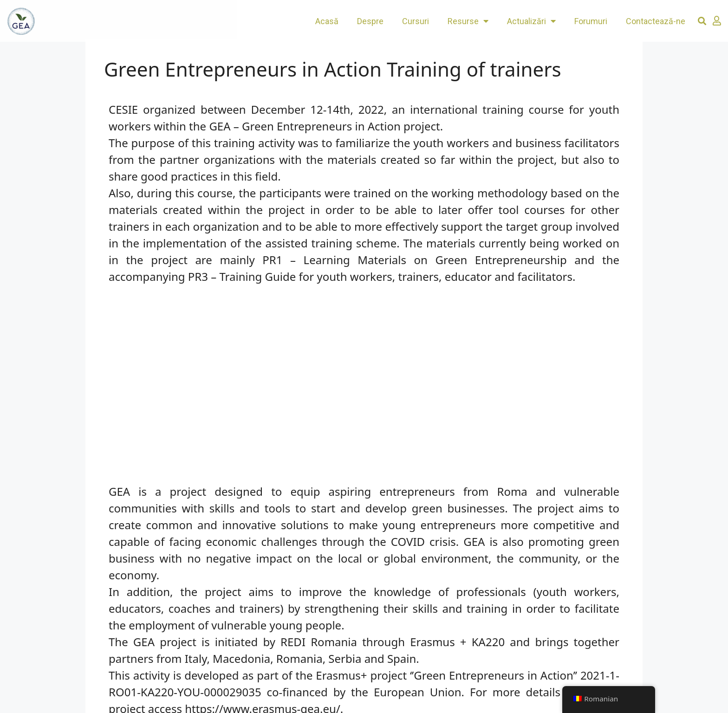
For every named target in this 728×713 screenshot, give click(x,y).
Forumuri (591, 21)
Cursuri (416, 21)
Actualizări (531, 21)
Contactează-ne (656, 21)
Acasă (327, 21)
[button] (702, 21)
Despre (370, 21)
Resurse (468, 21)
